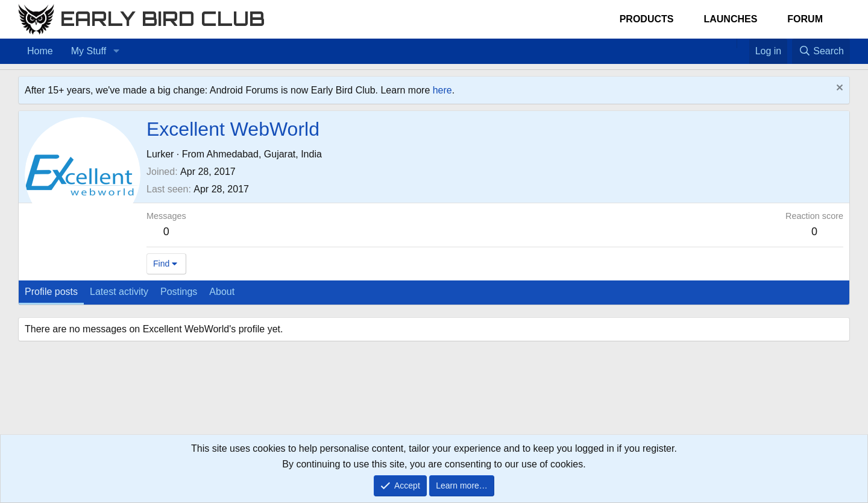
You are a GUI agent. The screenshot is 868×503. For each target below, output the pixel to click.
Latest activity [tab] (119, 292)
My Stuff (89, 51)
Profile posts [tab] (51, 292)
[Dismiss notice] (838, 89)
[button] (116, 51)
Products (647, 19)
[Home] (731, 43)
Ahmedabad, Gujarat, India (264, 154)
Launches (730, 19)
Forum (805, 19)
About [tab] (222, 292)
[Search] (821, 51)
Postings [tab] (179, 292)
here (442, 90)
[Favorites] (743, 43)
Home (40, 51)
